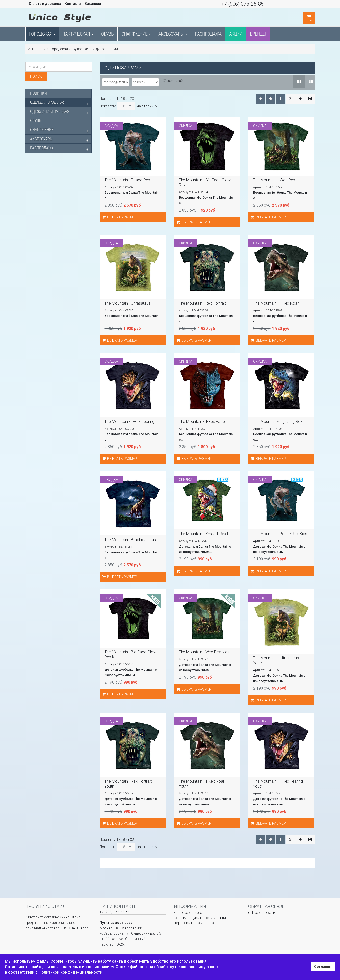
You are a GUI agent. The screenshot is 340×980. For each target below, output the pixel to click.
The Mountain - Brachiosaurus (130, 540)
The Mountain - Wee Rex (274, 180)
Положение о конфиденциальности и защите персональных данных (202, 918)
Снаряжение (136, 34)
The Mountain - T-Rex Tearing (129, 421)
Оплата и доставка (45, 4)
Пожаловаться (266, 913)
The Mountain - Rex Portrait (202, 303)
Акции (236, 34)
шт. (309, 17)
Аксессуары (173, 34)
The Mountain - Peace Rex (127, 180)
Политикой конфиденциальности (70, 972)
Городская (42, 34)
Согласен (323, 967)
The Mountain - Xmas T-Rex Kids (207, 534)
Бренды (258, 34)
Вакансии (93, 4)
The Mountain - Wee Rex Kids (204, 652)
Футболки (80, 49)
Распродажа (208, 34)
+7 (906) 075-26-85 (242, 4)
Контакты (73, 4)
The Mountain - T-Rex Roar (276, 303)
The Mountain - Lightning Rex (278, 421)
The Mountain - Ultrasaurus (127, 303)
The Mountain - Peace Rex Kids (280, 534)
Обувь (107, 34)
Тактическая (78, 34)
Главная (39, 49)
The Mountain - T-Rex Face (202, 421)
